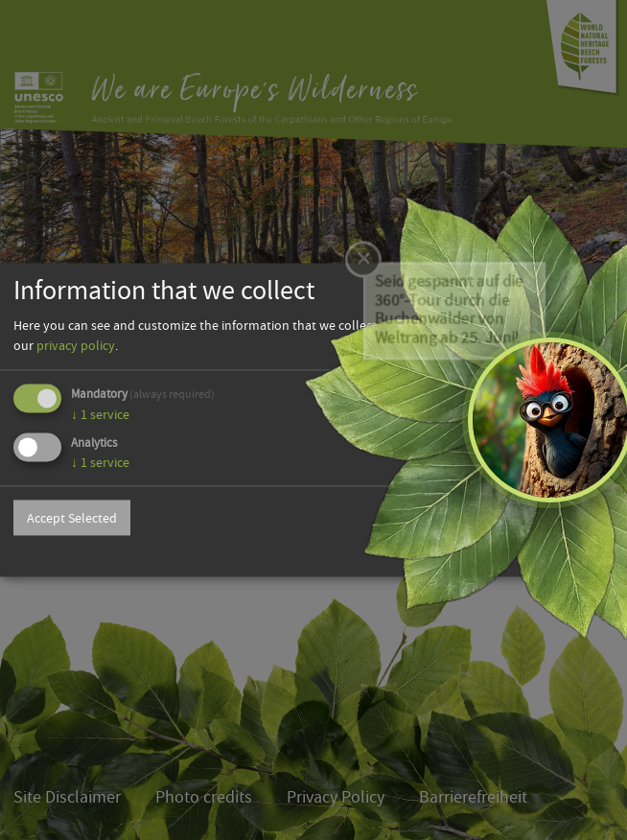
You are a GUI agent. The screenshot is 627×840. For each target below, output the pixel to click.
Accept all (566, 518)
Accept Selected (72, 518)
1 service (100, 414)
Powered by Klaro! (566, 555)
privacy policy (76, 345)
